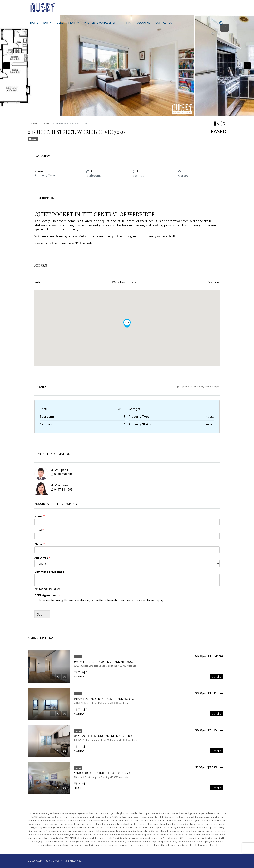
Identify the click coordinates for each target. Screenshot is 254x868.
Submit (42, 614)
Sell (60, 23)
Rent (72, 23)
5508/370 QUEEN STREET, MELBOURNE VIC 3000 (104, 699)
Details (216, 677)
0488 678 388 (63, 474)
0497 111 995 (63, 489)
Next (247, 66)
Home (34, 23)
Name (40, 516)
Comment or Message (50, 572)
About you (42, 558)
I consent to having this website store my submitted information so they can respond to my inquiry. (101, 600)
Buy (46, 23)
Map (129, 23)
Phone (40, 544)
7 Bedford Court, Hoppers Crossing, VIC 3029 (106, 773)
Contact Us (164, 23)
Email (39, 530)
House (45, 124)
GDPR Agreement (47, 595)
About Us (144, 23)
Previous (7, 66)
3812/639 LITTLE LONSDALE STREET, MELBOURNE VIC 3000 (112, 662)
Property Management (101, 23)
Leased (33, 139)
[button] (127, 323)
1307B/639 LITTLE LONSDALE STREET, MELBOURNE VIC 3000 (113, 736)
